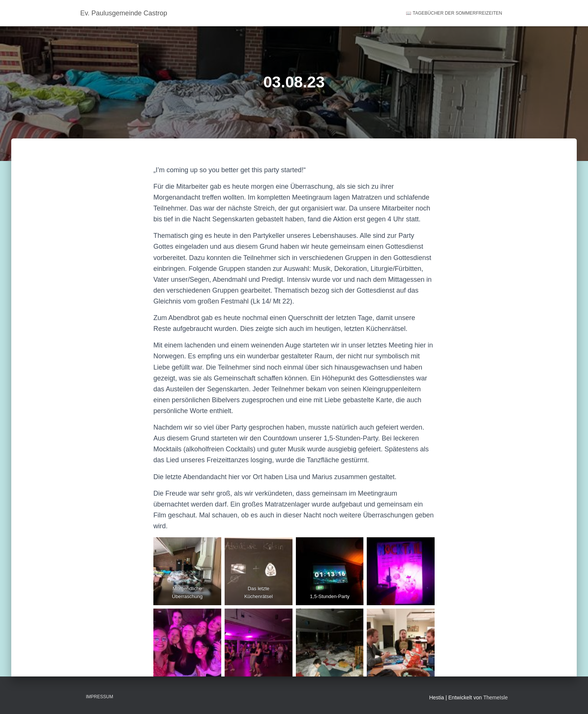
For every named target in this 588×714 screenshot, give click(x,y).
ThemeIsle (496, 697)
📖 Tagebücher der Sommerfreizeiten (454, 13)
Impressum (100, 697)
